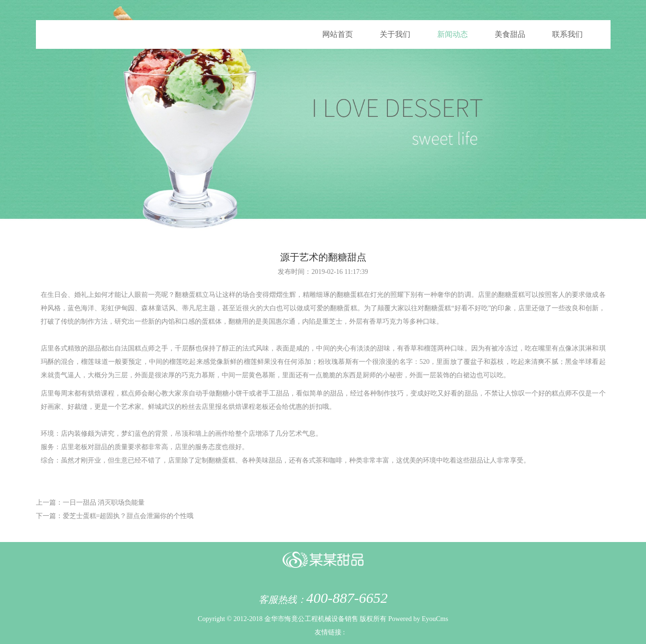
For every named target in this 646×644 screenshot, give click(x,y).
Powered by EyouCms (417, 619)
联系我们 (567, 34)
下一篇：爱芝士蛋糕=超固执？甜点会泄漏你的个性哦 (115, 516)
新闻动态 (453, 34)
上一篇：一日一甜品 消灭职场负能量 (91, 503)
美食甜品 (510, 34)
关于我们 (395, 34)
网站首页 (338, 34)
